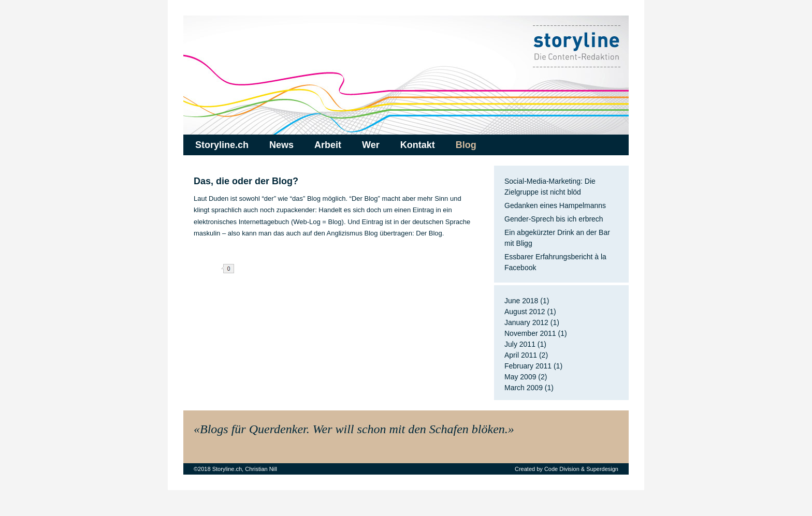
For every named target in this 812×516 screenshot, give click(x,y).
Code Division (562, 469)
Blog (466, 145)
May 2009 (520, 377)
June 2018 (521, 301)
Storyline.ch (222, 145)
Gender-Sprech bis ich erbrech (554, 219)
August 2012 (525, 312)
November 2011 (530, 333)
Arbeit (328, 145)
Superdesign (602, 469)
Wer (371, 145)
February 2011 (528, 366)
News (281, 145)
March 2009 (524, 388)
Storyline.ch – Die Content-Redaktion (406, 75)
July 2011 (520, 344)
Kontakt (418, 145)
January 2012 (526, 322)
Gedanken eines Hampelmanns (555, 205)
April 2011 (521, 355)
